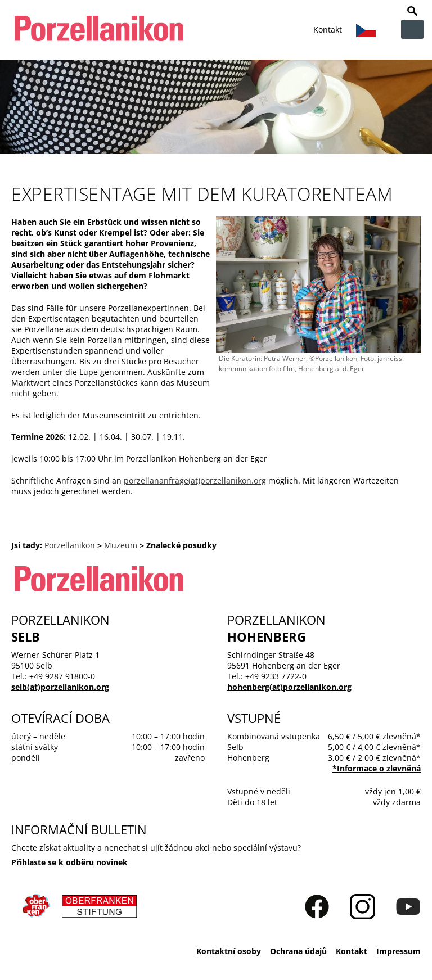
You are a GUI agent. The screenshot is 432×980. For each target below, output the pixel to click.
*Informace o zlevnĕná (377, 768)
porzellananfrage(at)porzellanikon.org (195, 480)
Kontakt (328, 30)
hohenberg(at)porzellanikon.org (289, 687)
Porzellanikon (70, 545)
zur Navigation (412, 29)
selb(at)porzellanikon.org (60, 687)
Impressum (399, 951)
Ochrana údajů (298, 951)
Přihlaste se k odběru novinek (69, 862)
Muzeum (121, 545)
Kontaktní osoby (229, 951)
